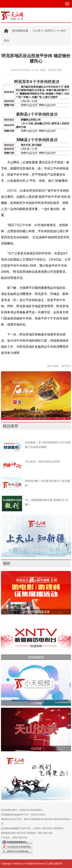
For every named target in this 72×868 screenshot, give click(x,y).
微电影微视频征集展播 (36, 612)
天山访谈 (36, 748)
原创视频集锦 (36, 657)
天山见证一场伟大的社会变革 (42, 462)
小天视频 (36, 703)
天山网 (36, 31)
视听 (7, 563)
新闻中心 (50, 31)
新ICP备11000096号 (53, 828)
